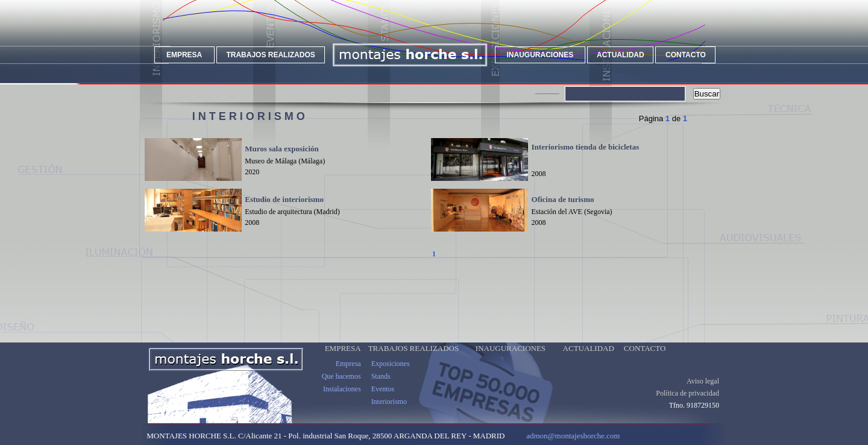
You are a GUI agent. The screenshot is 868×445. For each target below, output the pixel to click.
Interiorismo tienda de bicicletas (586, 147)
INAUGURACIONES (540, 55)
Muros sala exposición (282, 149)
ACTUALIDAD (621, 55)
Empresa (348, 364)
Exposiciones (391, 364)
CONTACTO (686, 55)
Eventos (383, 389)
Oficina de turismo (563, 199)
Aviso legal (703, 381)
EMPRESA (184, 55)
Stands (381, 376)
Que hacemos (341, 376)
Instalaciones (342, 389)
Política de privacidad (687, 393)
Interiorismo (389, 402)
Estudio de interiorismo (284, 199)
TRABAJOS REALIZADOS (270, 55)
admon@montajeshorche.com (573, 436)
